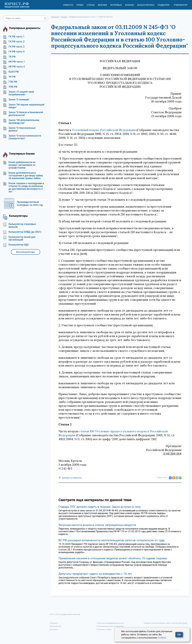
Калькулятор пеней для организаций (19, 238)
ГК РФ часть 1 (14, 37)
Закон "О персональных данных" (19, 129)
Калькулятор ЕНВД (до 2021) (22, 232)
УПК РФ (10, 87)
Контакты (54, 630)
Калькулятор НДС (16, 245)
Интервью (116, 5)
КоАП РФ (11, 72)
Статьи (91, 5)
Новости (68, 5)
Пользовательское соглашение (110, 626)
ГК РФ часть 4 (14, 52)
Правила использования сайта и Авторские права (165, 623)
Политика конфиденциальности (110, 623)
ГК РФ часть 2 (14, 42)
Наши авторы (55, 626)
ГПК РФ (10, 82)
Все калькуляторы (25, 252)
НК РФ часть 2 (14, 67)
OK (179, 635)
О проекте (54, 623)
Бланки (130, 5)
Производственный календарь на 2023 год (30, 203)
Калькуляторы (146, 5)
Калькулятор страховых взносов (19, 225)
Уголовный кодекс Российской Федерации (104, 130)
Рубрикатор (181, 5)
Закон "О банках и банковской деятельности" (23, 114)
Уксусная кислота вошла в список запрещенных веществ (97, 525)
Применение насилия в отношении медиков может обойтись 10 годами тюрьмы (113, 558)
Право (80, 5)
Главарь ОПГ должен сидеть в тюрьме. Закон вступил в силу (100, 507)
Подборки (163, 5)
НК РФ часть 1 (14, 62)
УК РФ (9, 77)
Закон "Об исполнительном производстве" (21, 122)
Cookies (162, 638)
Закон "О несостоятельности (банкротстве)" (22, 137)
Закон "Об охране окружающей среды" (24, 106)
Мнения (102, 5)
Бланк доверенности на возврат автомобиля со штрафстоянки (19, 165)
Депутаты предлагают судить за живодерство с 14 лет (95, 574)
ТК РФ (9, 57)
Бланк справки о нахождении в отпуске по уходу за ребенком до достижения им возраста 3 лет (23, 188)
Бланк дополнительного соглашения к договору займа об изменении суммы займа (23, 176)
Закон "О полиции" (16, 100)
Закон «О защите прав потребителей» (18, 93)
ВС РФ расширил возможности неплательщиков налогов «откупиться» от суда (111, 540)
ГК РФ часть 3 (14, 47)
